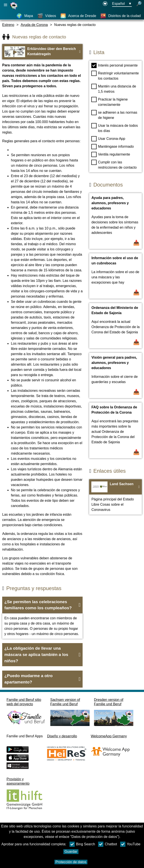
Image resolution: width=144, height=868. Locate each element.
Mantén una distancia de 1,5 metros (114, 89)
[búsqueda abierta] (139, 4)
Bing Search (82, 844)
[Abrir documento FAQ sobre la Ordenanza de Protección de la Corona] (115, 430)
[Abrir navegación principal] (5, 5)
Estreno (8, 25)
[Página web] (14, 9)
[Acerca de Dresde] (78, 16)
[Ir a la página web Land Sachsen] (115, 497)
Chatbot (108, 844)
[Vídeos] (47, 16)
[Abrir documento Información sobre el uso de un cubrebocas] (115, 276)
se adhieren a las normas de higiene (114, 115)
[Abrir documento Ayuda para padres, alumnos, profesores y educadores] (115, 221)
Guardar (71, 852)
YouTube (130, 844)
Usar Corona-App (108, 139)
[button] (42, 605)
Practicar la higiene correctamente (109, 102)
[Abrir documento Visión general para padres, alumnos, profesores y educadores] (115, 375)
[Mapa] (25, 16)
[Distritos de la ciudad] (121, 16)
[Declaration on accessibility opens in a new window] (105, 4)
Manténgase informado (113, 147)
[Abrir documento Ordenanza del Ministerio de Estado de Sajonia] (115, 326)
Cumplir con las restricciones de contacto (114, 164)
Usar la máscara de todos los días (115, 128)
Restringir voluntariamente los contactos (115, 75)
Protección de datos (71, 862)
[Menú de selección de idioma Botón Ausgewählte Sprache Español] (122, 4)
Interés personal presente (114, 65)
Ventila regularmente (111, 154)
